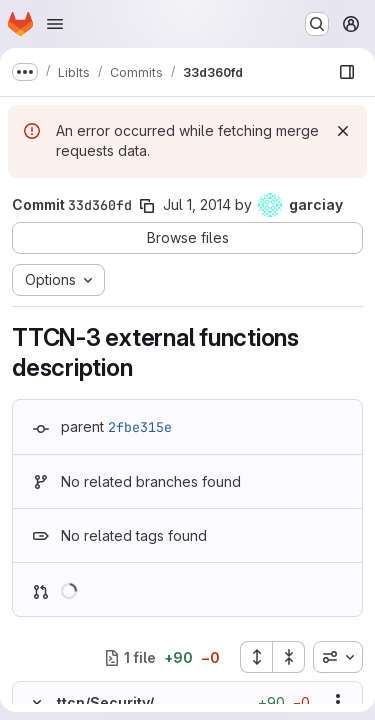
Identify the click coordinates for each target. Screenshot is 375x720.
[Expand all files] (256, 657)
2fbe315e (140, 427)
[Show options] (338, 702)
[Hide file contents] (37, 702)
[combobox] (338, 657)
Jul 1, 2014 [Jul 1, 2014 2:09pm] (197, 204)
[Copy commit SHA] (147, 206)
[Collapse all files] (289, 657)
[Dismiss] (343, 131)
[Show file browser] (347, 72)
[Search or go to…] (317, 24)
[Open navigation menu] (55, 24)
